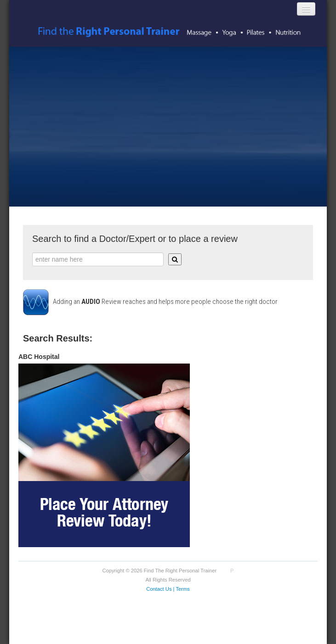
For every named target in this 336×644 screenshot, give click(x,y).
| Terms (182, 589)
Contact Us (159, 589)
